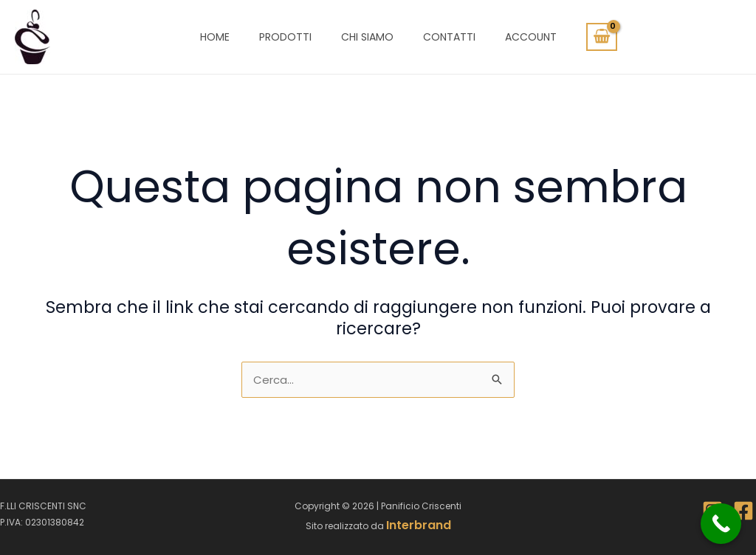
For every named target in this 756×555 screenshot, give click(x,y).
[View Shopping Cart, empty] (602, 37)
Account (531, 37)
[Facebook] (743, 511)
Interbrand (419, 525)
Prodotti (285, 37)
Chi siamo (367, 37)
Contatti (449, 37)
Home (215, 37)
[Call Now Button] (721, 524)
